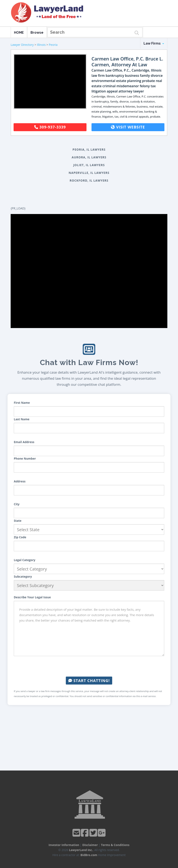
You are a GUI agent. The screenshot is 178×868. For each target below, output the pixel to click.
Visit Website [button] (128, 127)
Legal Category (25, 560)
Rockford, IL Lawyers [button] (89, 180)
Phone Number (25, 458)
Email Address (24, 442)
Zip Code (20, 537)
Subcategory (23, 576)
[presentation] (89, 666)
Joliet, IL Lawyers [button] (89, 165)
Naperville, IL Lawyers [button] (89, 173)
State (18, 521)
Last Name (22, 419)
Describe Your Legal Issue (32, 597)
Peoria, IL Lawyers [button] (89, 149)
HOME (19, 33)
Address (20, 481)
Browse (37, 33)
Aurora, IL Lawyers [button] (89, 157)
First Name (22, 403)
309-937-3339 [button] (50, 127)
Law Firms (154, 43)
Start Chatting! (89, 681)
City (17, 504)
